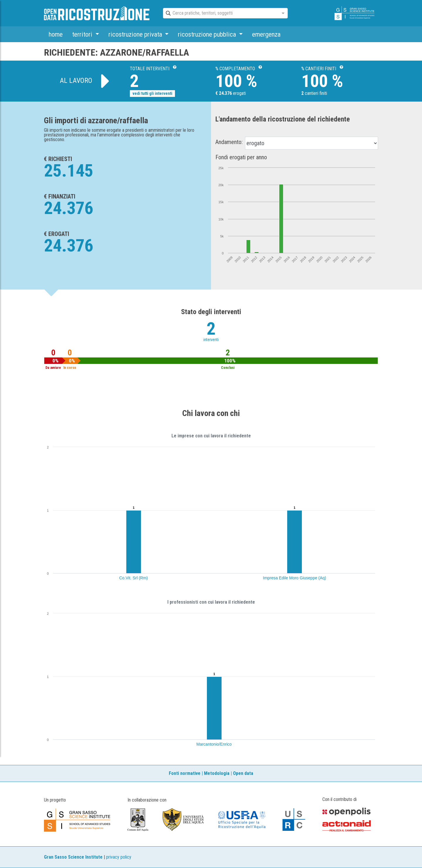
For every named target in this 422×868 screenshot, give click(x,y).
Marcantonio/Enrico (214, 744)
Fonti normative (185, 773)
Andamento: (229, 142)
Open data (243, 773)
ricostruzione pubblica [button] (208, 34)
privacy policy (119, 857)
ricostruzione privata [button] (136, 34)
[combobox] (220, 13)
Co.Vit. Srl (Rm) (134, 578)
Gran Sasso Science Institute (73, 857)
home (56, 34)
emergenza (266, 34)
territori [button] (83, 34)
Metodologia (217, 773)
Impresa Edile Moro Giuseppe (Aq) (295, 578)
